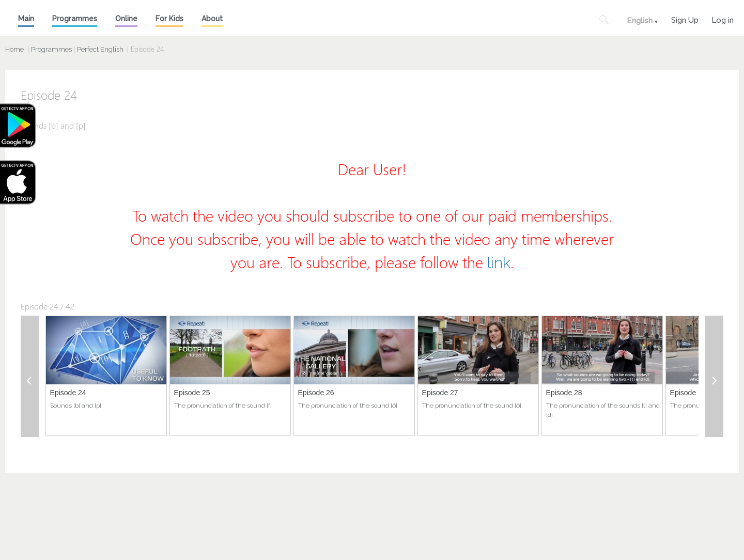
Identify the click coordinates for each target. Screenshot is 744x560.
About (212, 19)
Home (14, 49)
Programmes (75, 19)
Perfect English (100, 49)
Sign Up (685, 19)
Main (26, 19)
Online (126, 19)
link (499, 263)
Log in (723, 19)
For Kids (169, 19)
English (640, 21)
